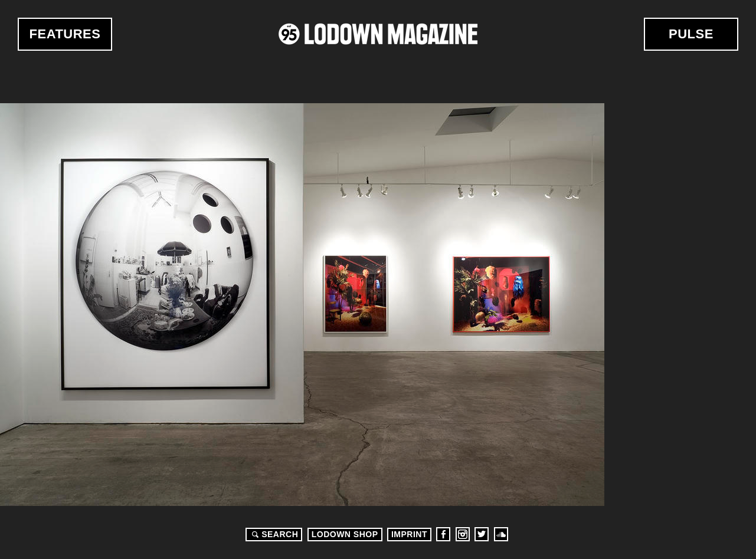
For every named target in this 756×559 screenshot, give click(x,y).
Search (273, 534)
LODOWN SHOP (345, 534)
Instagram (463, 534)
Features (65, 34)
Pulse (691, 34)
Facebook (443, 534)
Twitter (482, 534)
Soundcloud (501, 534)
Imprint (409, 534)
